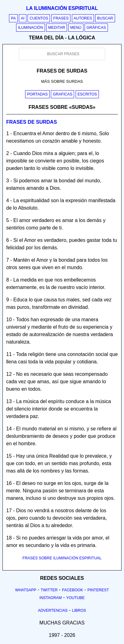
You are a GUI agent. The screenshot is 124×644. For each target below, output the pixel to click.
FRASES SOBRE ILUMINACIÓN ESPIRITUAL (62, 558)
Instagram (51, 598)
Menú (76, 28)
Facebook (73, 590)
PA (13, 18)
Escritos (87, 94)
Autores (83, 18)
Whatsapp (26, 590)
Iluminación (31, 28)
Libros (79, 611)
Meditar (57, 28)
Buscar (105, 18)
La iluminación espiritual (62, 8)
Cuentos (39, 18)
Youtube (75, 598)
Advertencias (53, 611)
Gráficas (96, 28)
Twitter (49, 590)
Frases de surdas (32, 122)
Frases (61, 18)
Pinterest (98, 590)
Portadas (37, 94)
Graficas (62, 94)
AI (23, 18)
